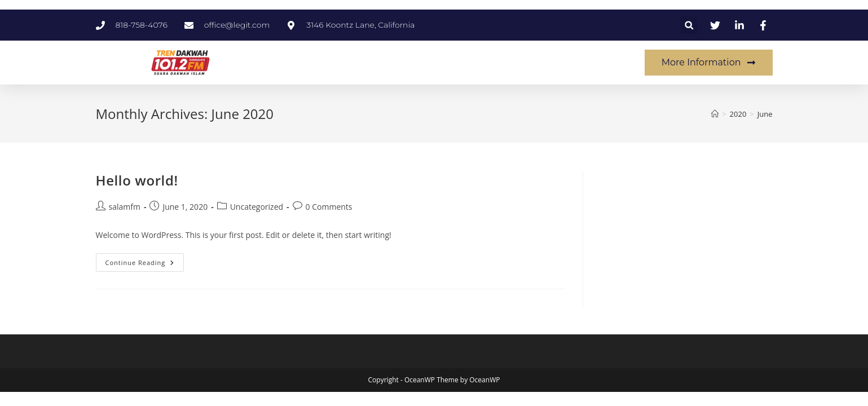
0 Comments (329, 207)
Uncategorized (257, 207)
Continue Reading (145, 260)
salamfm (125, 207)
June (765, 114)
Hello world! (137, 180)
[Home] (715, 114)
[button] (689, 25)
